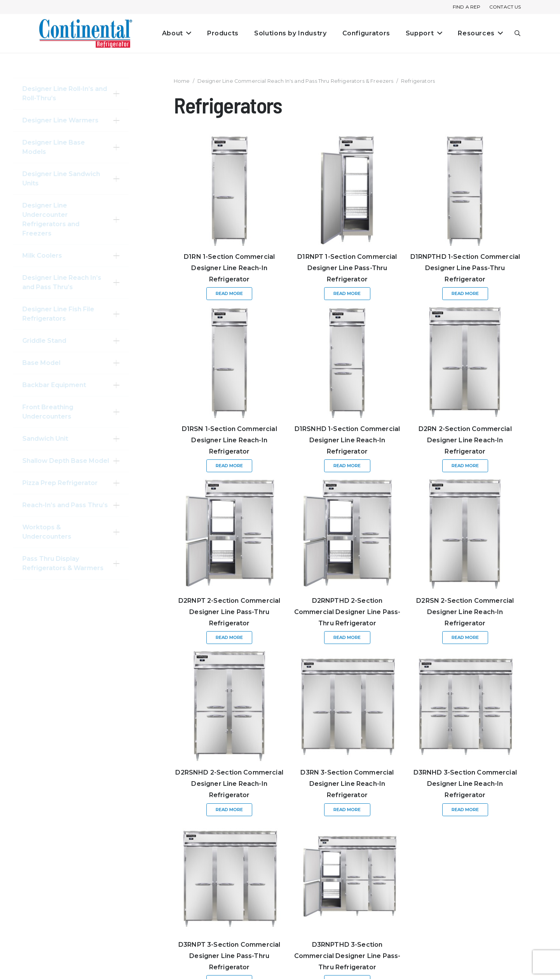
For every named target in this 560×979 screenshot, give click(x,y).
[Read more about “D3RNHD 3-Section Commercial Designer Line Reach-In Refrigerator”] (465, 810)
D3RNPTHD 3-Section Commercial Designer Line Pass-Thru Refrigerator (347, 956)
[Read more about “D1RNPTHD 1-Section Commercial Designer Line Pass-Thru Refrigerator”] (465, 294)
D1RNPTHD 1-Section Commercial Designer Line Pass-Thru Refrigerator (465, 268)
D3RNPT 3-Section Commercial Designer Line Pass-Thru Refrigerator (229, 956)
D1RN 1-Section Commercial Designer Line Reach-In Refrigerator (229, 268)
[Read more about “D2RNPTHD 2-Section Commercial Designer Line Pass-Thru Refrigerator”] (347, 638)
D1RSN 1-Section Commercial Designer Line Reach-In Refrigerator (229, 440)
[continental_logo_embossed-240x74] (86, 33)
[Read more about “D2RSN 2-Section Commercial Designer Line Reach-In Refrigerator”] (465, 638)
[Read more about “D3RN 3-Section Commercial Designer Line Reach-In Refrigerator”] (347, 810)
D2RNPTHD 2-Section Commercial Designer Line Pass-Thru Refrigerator (347, 612)
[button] (517, 34)
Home (182, 81)
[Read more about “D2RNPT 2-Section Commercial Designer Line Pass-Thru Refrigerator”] (229, 638)
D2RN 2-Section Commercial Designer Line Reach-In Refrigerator (465, 440)
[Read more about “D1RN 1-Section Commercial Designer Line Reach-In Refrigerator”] (229, 294)
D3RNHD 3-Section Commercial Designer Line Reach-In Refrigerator (465, 784)
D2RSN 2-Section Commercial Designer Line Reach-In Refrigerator (465, 612)
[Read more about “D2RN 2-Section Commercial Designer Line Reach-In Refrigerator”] (465, 466)
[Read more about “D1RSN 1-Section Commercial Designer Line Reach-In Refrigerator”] (229, 466)
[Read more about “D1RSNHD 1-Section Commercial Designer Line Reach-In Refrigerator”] (347, 466)
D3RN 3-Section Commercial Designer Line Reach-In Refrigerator (347, 784)
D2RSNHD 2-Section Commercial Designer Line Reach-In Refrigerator (229, 784)
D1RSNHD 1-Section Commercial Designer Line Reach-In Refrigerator (347, 440)
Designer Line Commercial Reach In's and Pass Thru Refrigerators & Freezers (296, 81)
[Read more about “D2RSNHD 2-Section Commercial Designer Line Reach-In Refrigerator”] (229, 810)
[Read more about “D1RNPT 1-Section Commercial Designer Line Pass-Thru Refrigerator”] (347, 294)
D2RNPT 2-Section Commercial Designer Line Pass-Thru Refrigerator (229, 612)
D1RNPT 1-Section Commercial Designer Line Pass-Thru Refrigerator (347, 268)
